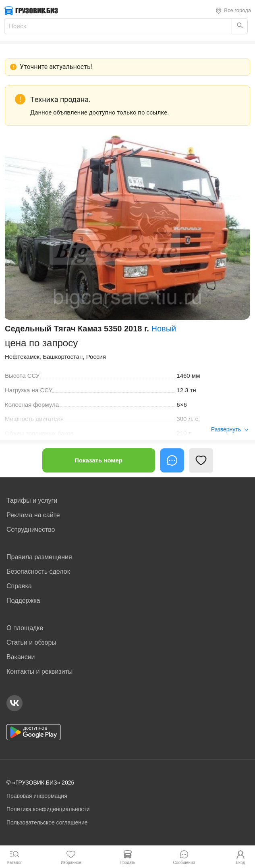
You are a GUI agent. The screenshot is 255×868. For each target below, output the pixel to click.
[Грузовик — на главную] (31, 11)
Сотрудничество (31, 530)
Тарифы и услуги (32, 501)
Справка (19, 586)
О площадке (25, 628)
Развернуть (230, 429)
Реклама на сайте (33, 515)
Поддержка (23, 601)
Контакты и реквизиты (39, 671)
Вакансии (21, 657)
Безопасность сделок (38, 571)
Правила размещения (39, 557)
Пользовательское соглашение (47, 822)
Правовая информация (37, 796)
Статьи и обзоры (31, 642)
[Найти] (240, 26)
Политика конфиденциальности (48, 809)
